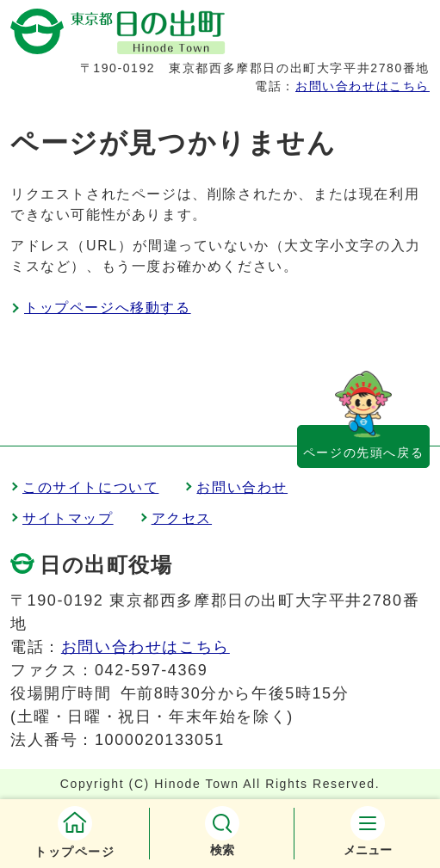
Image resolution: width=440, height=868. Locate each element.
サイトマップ (68, 518)
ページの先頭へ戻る (363, 452)
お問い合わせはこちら (363, 86)
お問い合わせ (242, 487)
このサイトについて (90, 487)
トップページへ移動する (108, 308)
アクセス (182, 518)
